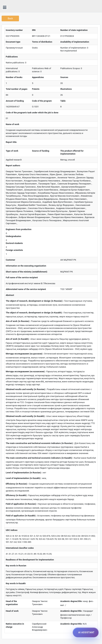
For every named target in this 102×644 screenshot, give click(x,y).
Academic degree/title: (71, 601)
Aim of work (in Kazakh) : (18, 339)
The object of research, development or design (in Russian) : (35, 301)
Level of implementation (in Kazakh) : (24, 478)
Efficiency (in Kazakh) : (17, 495)
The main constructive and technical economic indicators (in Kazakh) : (40, 458)
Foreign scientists (14, 250)
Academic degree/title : (72, 611)
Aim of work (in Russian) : (18, 321)
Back (10, 18)
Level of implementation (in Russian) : (24, 473)
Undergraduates (13, 236)
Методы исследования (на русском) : (25, 354)
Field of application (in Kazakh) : (21, 516)
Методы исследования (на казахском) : (26, 371)
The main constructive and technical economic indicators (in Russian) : (40, 443)
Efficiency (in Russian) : (17, 484)
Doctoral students (14, 243)
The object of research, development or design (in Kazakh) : (34, 313)
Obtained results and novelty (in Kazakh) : (26, 416)
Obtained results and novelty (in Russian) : (26, 389)
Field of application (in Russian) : (22, 504)
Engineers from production (19, 229)
